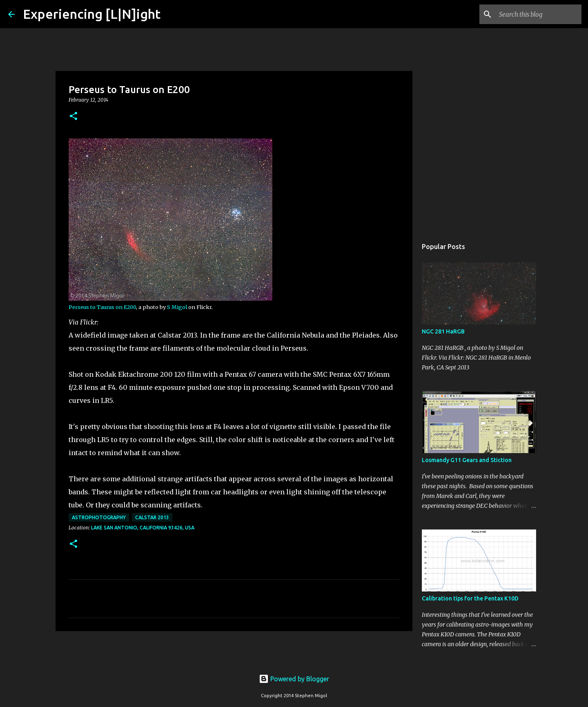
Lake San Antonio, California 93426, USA (143, 528)
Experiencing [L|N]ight (92, 14)
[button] (73, 117)
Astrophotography (99, 517)
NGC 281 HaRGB (443, 331)
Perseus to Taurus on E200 (102, 307)
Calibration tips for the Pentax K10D (470, 598)
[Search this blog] (539, 14)
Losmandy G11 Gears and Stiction (467, 460)
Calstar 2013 (152, 517)
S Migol (177, 307)
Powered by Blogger (294, 679)
